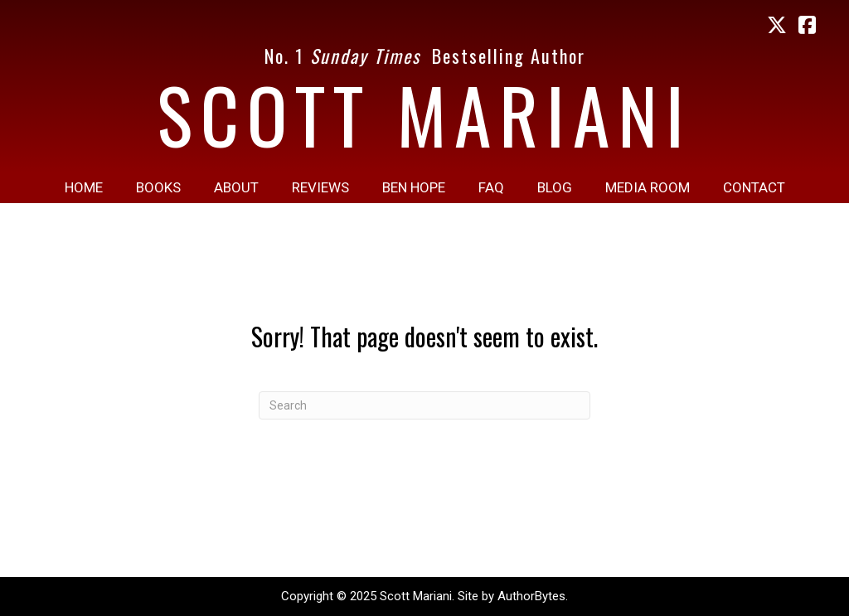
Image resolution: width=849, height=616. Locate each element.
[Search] (424, 405)
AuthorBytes (531, 596)
